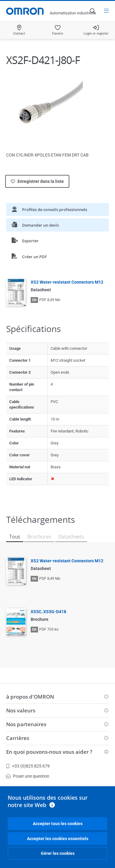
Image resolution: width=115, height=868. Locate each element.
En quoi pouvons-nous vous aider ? (49, 752)
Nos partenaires (26, 724)
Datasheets (71, 537)
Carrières (18, 738)
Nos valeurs (21, 710)
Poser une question (28, 776)
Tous (15, 537)
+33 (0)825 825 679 (28, 766)
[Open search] (92, 11)
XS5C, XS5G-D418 (48, 612)
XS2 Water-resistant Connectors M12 (67, 282)
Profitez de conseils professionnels (49, 209)
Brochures (39, 537)
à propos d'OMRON (30, 697)
